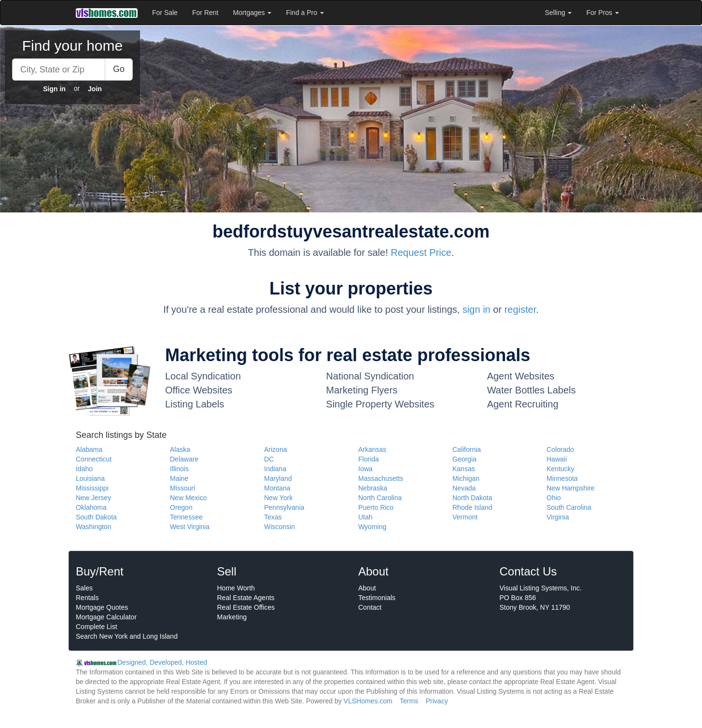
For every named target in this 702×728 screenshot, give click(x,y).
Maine (179, 478)
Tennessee (186, 517)
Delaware (184, 459)
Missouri (183, 488)
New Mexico (188, 498)
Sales (84, 588)
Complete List (97, 627)
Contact (370, 607)
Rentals (87, 598)
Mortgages (252, 13)
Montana (277, 488)
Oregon (181, 507)
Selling (559, 13)
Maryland (278, 478)
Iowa (365, 469)
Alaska (180, 449)
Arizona (275, 449)
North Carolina (380, 498)
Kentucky (561, 469)
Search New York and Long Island (127, 636)
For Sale (165, 13)
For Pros (603, 13)
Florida (369, 459)
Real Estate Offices (246, 607)
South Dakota (96, 517)
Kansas (464, 469)
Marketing (232, 617)
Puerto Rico (376, 507)
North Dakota (472, 498)
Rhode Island (472, 507)
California (467, 449)
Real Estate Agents (246, 598)
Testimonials (377, 598)
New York (278, 498)
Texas (273, 517)
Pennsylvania (284, 507)
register (520, 309)
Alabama (89, 449)
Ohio (554, 498)
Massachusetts (381, 478)
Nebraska (373, 488)
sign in (477, 309)
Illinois (179, 469)
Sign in (54, 89)
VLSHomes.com (368, 701)
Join (95, 89)
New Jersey (93, 498)
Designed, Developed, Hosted (162, 662)
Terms (409, 701)
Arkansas (372, 449)
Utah (365, 517)
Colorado (560, 449)
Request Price (421, 252)
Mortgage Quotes (102, 607)
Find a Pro (305, 13)
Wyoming (372, 527)
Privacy (437, 701)
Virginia (558, 517)
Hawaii (557, 459)
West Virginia (190, 527)
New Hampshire (571, 488)
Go (119, 69)
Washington (93, 527)
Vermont (465, 517)
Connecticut (94, 459)
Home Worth (236, 588)
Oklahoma (91, 507)
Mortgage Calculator (106, 617)
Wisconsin (280, 527)
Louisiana (90, 478)
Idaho (84, 469)
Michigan (466, 478)
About (367, 588)
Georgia (464, 459)
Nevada (464, 488)
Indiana (275, 469)
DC (269, 459)
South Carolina (569, 507)
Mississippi (92, 488)
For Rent (205, 13)
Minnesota (562, 478)
